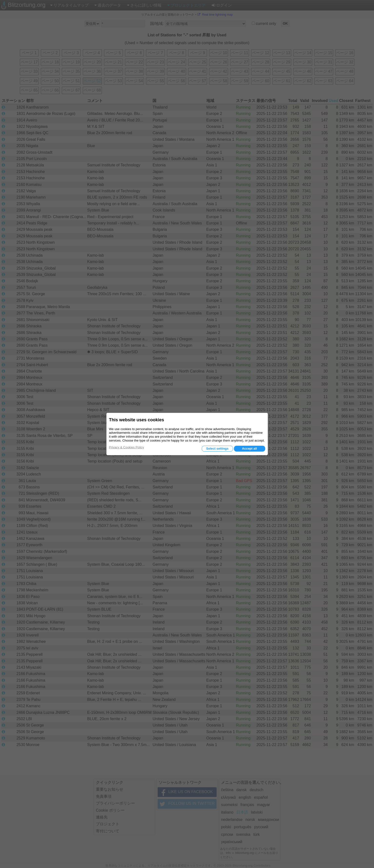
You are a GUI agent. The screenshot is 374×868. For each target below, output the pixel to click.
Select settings (217, 449)
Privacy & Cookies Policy (127, 447)
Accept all (249, 449)
